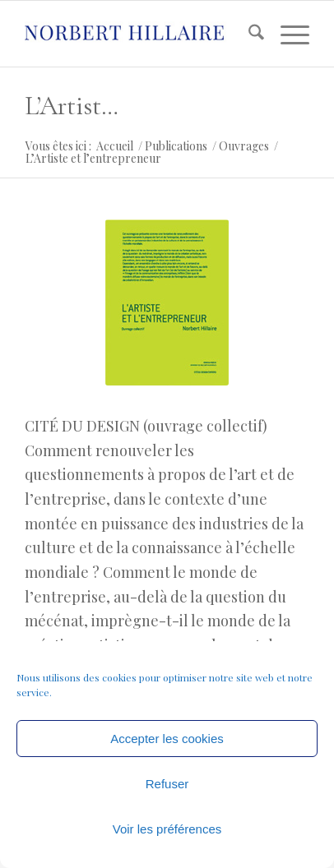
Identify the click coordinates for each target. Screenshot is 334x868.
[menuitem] (248, 34)
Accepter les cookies (167, 739)
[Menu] (287, 34)
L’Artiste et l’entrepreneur (74, 106)
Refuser (167, 784)
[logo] (138, 34)
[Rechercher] (248, 34)
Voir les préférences (167, 829)
